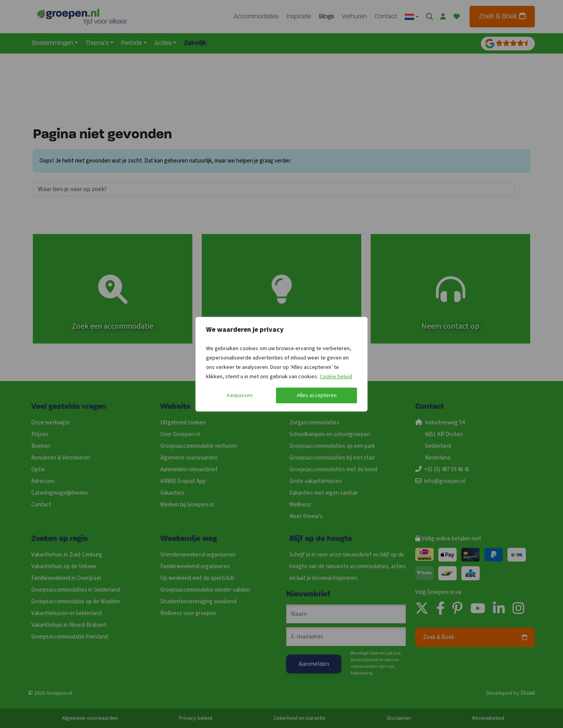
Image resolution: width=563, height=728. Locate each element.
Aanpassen (240, 395)
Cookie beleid (336, 377)
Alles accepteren (317, 395)
